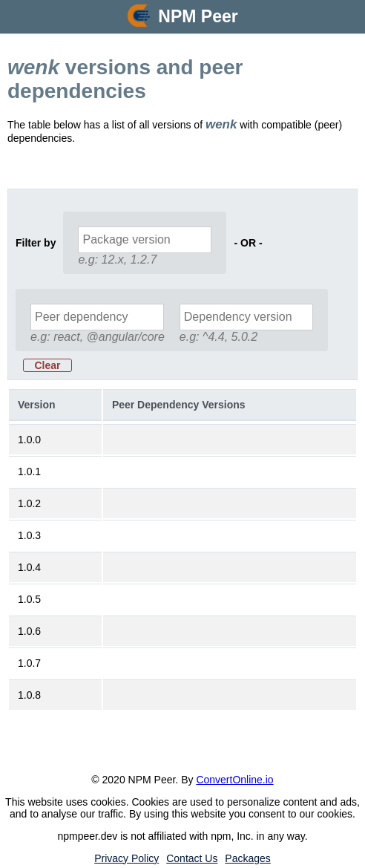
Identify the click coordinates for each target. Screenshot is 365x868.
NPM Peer (198, 16)
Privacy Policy (126, 858)
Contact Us (192, 858)
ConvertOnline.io (234, 780)
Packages (247, 858)
